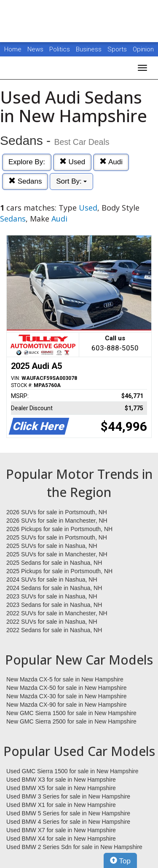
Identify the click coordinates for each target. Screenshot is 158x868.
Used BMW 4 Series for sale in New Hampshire (68, 822)
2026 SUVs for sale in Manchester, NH (57, 521)
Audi (111, 162)
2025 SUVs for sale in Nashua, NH (52, 546)
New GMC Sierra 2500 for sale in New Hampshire (71, 721)
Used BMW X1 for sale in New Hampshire (61, 805)
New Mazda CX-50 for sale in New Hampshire (67, 688)
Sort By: (71, 181)
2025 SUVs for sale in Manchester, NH (57, 554)
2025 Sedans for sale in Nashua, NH (54, 563)
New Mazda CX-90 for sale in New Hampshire (67, 705)
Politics (60, 49)
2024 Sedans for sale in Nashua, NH (54, 588)
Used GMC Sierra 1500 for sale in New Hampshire (72, 771)
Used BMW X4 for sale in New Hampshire (61, 839)
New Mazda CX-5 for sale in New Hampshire (65, 679)
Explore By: (27, 162)
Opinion (143, 49)
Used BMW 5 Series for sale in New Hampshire (68, 813)
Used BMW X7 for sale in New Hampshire (61, 830)
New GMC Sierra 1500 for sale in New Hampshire (71, 713)
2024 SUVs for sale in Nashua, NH (52, 580)
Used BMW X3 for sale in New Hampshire (61, 780)
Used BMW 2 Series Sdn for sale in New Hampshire (74, 847)
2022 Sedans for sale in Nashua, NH (54, 630)
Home (13, 49)
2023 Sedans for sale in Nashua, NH (54, 605)
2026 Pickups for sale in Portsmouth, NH (59, 529)
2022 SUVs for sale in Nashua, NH (52, 622)
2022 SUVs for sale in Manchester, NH (57, 613)
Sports (118, 49)
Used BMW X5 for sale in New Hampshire (61, 788)
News (35, 49)
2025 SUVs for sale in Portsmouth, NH (57, 537)
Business (90, 49)
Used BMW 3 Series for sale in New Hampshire (68, 796)
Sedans (25, 181)
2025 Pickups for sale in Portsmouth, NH (59, 571)
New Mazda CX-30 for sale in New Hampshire (67, 696)
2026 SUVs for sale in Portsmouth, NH (57, 512)
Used (72, 162)
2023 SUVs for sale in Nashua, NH (52, 596)
